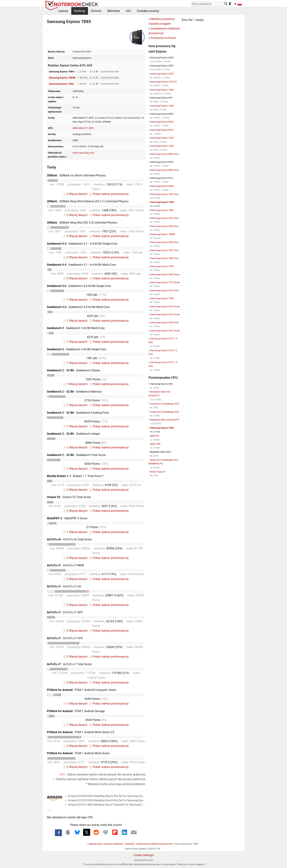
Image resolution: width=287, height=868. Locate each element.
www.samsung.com (83, 153)
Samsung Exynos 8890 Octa (165, 170)
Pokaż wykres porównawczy (109, 194)
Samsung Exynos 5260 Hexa (165, 274)
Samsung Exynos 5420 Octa (165, 242)
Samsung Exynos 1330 (162, 138)
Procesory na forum (163, 38)
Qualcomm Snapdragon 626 (165, 412)
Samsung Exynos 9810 (162, 130)
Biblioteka (114, 11)
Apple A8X (155, 444)
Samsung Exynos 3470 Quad (165, 314)
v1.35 (49, 811)
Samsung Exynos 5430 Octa (165, 226)
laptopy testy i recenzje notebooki (106, 844)
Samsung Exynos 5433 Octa (165, 218)
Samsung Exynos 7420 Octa (165, 194)
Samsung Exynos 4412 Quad (165, 331)
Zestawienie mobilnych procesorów (154, 844)
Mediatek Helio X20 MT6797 (165, 420)
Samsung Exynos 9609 (162, 186)
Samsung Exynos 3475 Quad (165, 306)
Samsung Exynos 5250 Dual (164, 322)
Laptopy (63, 11)
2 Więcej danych (75, 194)
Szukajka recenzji (148, 11)
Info (128, 11)
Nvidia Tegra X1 (158, 472)
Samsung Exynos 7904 (61, 84)
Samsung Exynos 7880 (162, 210)
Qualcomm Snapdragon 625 (165, 404)
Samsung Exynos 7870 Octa (165, 250)
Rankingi (80, 11)
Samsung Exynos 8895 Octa (165, 154)
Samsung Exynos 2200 (162, 74)
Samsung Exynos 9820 (162, 122)
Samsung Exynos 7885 (162, 202)
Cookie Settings (144, 855)
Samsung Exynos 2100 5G (164, 82)
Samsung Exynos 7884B (62, 78)
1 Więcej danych (75, 300)
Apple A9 (154, 436)
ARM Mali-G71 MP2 (83, 128)
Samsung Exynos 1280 (162, 146)
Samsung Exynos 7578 (162, 266)
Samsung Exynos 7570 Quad (165, 282)
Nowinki (96, 11)
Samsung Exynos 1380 (162, 106)
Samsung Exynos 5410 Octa (165, 290)
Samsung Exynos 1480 (162, 90)
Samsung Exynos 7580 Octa (165, 258)
